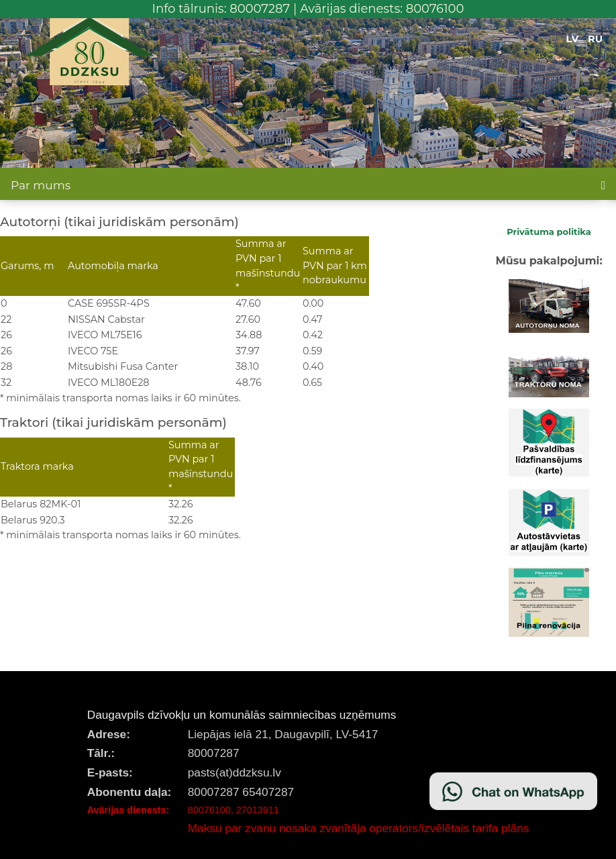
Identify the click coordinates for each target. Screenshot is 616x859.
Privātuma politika (549, 232)
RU (595, 39)
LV (573, 39)
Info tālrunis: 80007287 (221, 9)
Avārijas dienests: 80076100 (382, 9)
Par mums (41, 185)
